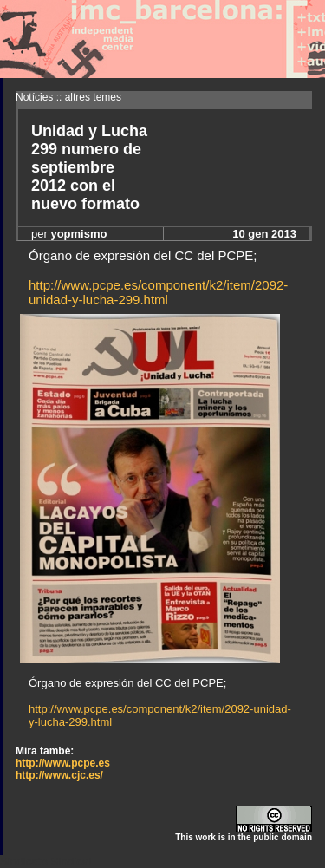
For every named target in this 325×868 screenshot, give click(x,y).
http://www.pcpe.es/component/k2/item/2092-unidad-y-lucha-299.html (158, 292)
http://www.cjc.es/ (59, 775)
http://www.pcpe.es (63, 763)
